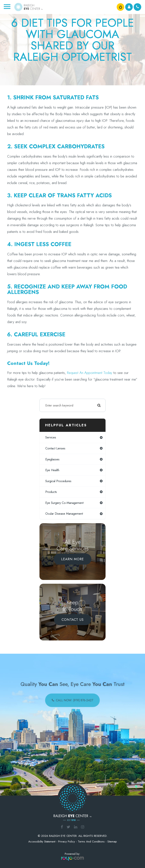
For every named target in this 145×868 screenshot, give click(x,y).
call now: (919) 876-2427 (74, 699)
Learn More (72, 559)
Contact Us (73, 620)
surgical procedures (58, 481)
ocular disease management (64, 514)
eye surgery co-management (64, 503)
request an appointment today (89, 373)
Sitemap (112, 842)
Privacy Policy (67, 842)
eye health (52, 470)
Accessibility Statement (42, 842)
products (51, 492)
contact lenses (55, 448)
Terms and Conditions (91, 842)
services (51, 437)
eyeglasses (52, 459)
